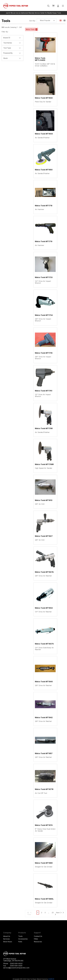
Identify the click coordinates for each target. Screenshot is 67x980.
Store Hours (8, 942)
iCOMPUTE (51, 979)
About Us (7, 936)
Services (6, 939)
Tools (20, 936)
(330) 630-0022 (16, 964)
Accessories (23, 939)
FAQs (36, 939)
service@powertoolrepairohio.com (16, 968)
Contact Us (38, 936)
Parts (20, 942)
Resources (38, 942)
